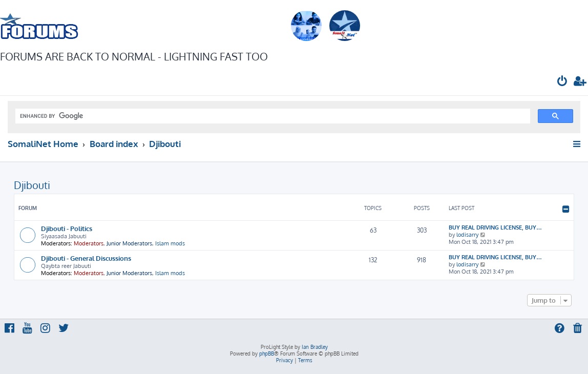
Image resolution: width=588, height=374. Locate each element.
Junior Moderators (129, 243)
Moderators (89, 243)
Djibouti (32, 185)
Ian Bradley (315, 347)
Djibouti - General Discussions (86, 258)
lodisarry (467, 235)
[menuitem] (562, 82)
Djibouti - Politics (67, 228)
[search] (272, 116)
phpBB (267, 354)
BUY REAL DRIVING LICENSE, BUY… (495, 227)
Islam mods (170, 243)
